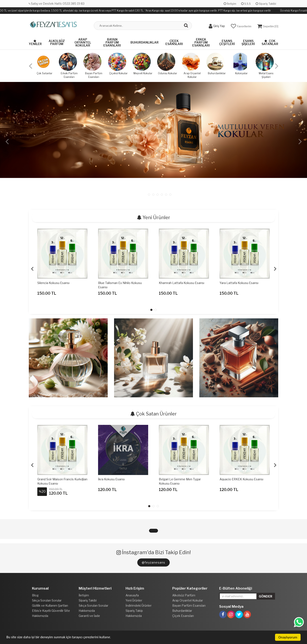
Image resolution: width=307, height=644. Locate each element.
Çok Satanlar (270, 42)
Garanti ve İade (89, 616)
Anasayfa (132, 595)
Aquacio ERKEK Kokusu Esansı (241, 479)
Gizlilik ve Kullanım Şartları (50, 605)
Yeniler (35, 43)
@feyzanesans (153, 562)
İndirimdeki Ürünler (139, 605)
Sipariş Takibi (266, 4)
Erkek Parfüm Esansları (201, 42)
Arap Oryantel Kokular (83, 42)
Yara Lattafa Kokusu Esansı (239, 283)
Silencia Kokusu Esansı (53, 283)
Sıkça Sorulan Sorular (47, 600)
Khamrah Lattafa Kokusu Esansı (182, 283)
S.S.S (246, 4)
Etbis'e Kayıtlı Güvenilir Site (51, 611)
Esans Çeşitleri (227, 42)
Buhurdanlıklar (145, 42)
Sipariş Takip (134, 611)
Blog (35, 595)
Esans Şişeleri (248, 42)
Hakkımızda (40, 616)
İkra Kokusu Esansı (111, 479)
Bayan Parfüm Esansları (112, 42)
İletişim (230, 4)
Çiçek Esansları (174, 42)
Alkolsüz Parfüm (57, 42)
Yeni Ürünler (134, 600)
